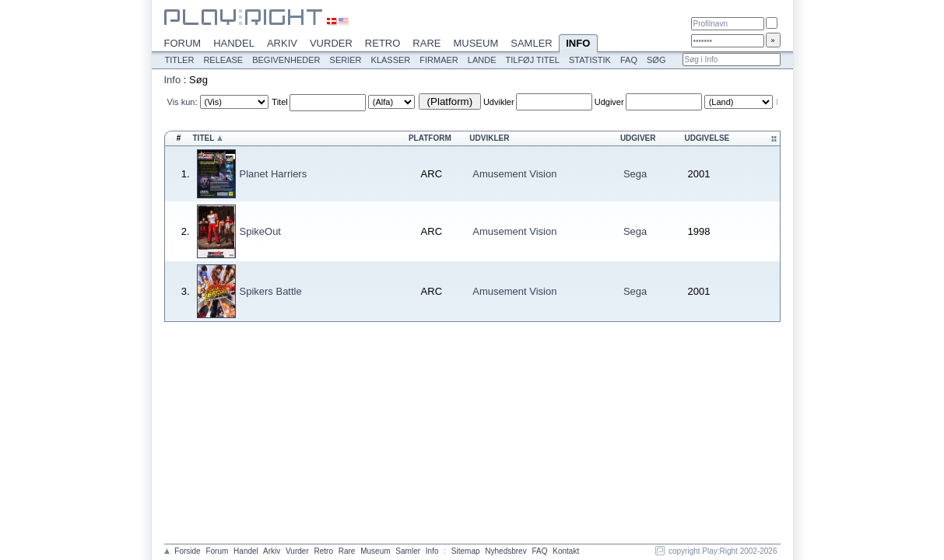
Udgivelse (707, 138)
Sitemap (466, 551)
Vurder (331, 43)
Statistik (590, 60)
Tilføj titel (532, 60)
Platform (430, 138)
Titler (180, 60)
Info (578, 44)
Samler (531, 43)
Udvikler (499, 102)
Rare (426, 43)
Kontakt (566, 551)
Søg (656, 60)
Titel (279, 102)
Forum (183, 43)
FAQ (629, 60)
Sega (635, 174)
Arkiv (282, 43)
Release (223, 60)
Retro (383, 43)
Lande (482, 60)
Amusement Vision (514, 174)
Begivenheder (286, 60)
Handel (234, 43)
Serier (346, 60)
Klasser (391, 60)
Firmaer (439, 60)
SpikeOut (260, 231)
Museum (476, 43)
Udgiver (609, 102)
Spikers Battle (271, 291)
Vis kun (181, 102)
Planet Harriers (274, 174)
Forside (187, 551)
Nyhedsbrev (505, 551)
